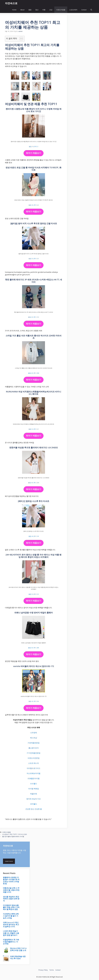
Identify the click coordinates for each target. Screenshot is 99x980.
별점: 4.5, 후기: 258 (34, 373)
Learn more (9, 861)
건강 (51, 10)
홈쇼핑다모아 (34, 748)
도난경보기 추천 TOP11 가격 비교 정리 (15, 834)
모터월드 (34, 804)
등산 (37, 10)
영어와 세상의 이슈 (34, 799)
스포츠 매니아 (34, 763)
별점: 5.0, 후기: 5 (34, 146)
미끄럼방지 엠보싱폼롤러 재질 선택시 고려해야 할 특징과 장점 (11, 907)
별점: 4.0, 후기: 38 (34, 536)
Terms (52, 970)
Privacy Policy (43, 970)
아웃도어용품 (61, 10)
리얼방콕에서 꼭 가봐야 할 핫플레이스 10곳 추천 (11, 942)
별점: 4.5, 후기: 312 (34, 317)
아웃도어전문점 (34, 758)
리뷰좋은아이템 (34, 778)
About (22, 10)
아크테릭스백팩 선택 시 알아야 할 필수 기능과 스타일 (11, 916)
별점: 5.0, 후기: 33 (34, 594)
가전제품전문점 (34, 743)
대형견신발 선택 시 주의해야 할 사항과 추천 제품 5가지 (11, 890)
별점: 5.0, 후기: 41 (34, 429)
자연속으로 (11, 3)
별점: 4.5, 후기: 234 (34, 483)
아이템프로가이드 (34, 768)
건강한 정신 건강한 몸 (34, 809)
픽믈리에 (34, 794)
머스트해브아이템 (34, 773)
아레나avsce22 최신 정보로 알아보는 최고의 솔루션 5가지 (11, 924)
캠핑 (30, 10)
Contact (84, 10)
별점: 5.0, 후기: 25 (34, 259)
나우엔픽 (34, 733)
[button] (91, 10)
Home (14, 10)
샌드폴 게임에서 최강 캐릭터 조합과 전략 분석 (11, 899)
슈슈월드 (34, 784)
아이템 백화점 (34, 789)
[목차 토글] (20, 39)
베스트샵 (34, 738)
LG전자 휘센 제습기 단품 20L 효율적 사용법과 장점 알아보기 (11, 933)
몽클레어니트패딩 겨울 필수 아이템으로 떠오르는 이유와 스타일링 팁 (11, 880)
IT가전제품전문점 (34, 753)
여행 (44, 10)
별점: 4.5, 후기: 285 (34, 648)
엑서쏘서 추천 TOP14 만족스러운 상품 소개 (18, 949)
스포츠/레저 (73, 10)
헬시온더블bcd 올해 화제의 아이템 (13, 836)
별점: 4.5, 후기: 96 (34, 701)
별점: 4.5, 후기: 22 (34, 205)
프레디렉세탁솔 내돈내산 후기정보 (18, 957)
